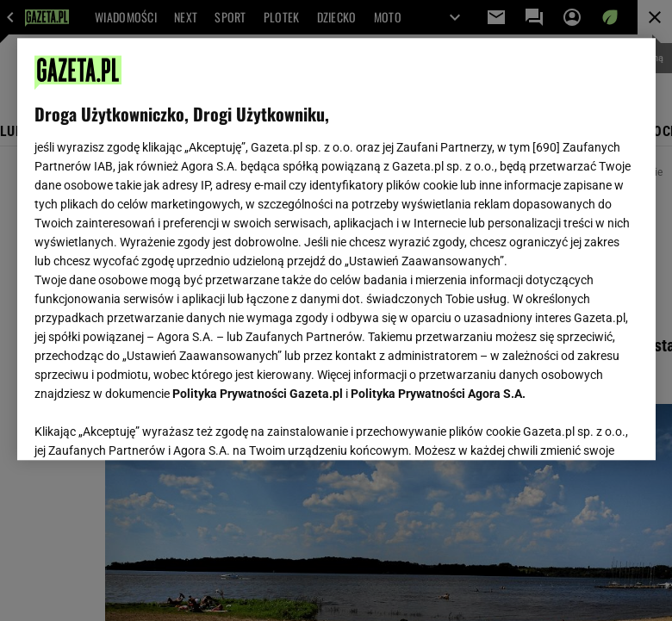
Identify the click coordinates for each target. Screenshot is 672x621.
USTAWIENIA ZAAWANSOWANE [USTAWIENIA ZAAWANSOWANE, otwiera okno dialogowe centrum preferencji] (147, 425)
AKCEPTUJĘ (579, 426)
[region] (336, 249)
